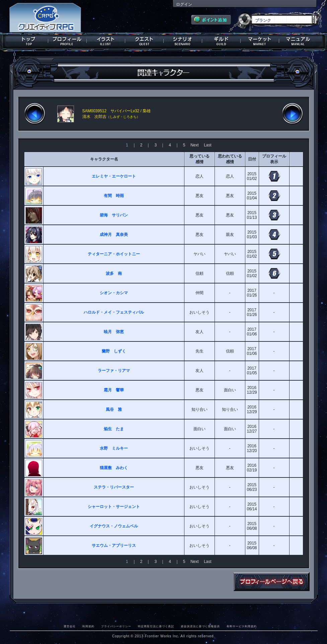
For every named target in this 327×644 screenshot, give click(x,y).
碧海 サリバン (114, 215)
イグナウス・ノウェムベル (114, 526)
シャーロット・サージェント (114, 507)
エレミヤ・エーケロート (114, 176)
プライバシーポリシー (116, 626)
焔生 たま (114, 429)
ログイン (184, 4)
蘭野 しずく (114, 351)
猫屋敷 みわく (114, 468)
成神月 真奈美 (114, 235)
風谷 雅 (114, 409)
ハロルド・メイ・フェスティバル (114, 312)
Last (208, 145)
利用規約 (88, 626)
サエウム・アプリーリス (114, 545)
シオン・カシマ (114, 293)
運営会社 (70, 626)
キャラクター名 (104, 159)
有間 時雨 (114, 196)
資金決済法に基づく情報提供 (200, 626)
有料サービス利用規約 (242, 626)
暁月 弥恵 (114, 332)
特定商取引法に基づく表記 (156, 626)
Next (195, 145)
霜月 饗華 (114, 390)
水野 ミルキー (114, 448)
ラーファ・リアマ (114, 371)
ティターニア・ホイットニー (114, 254)
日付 (252, 159)
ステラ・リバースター (114, 487)
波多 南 (114, 273)
